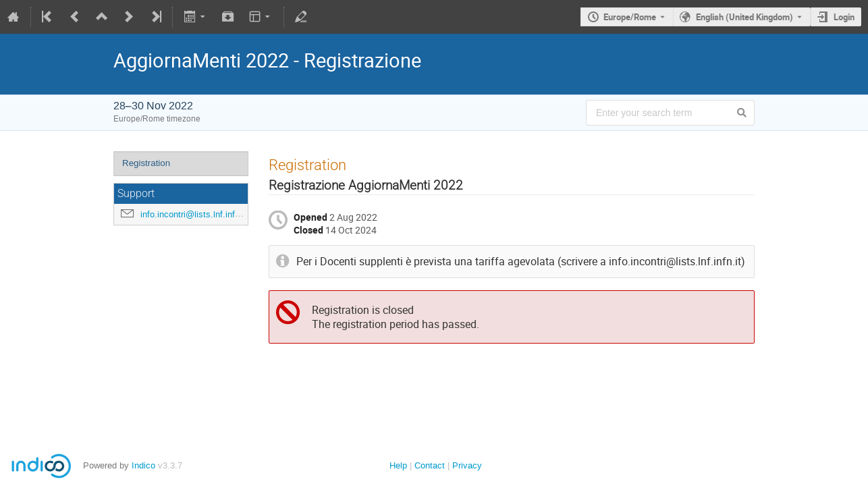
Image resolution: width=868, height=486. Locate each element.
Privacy (467, 465)
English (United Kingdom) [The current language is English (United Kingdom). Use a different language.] (744, 17)
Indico (143, 465)
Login (844, 17)
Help (398, 465)
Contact (430, 465)
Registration (146, 163)
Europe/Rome (630, 17)
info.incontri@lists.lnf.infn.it (194, 214)
